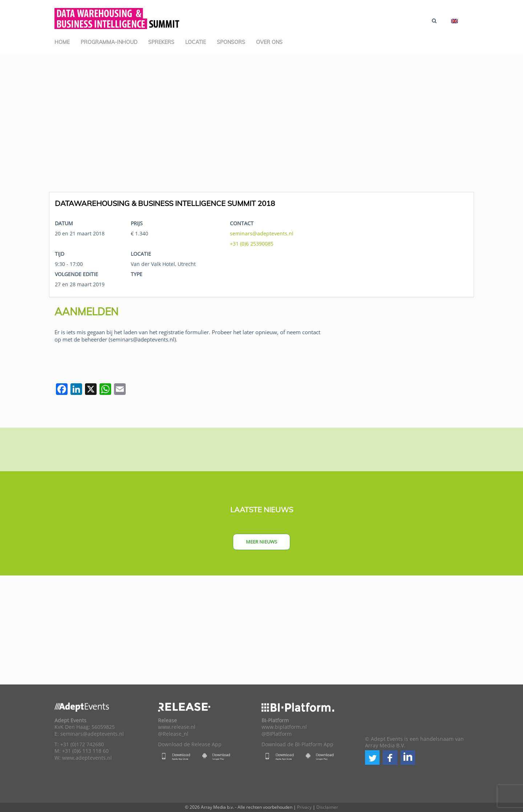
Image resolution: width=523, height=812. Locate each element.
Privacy (304, 807)
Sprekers (161, 42)
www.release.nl (177, 727)
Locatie (196, 42)
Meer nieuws (261, 542)
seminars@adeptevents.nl (262, 233)
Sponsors (231, 42)
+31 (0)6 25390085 (252, 244)
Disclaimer (327, 807)
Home (62, 42)
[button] (372, 758)
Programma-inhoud (109, 42)
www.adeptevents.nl (87, 758)
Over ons (269, 42)
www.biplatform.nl (284, 727)
